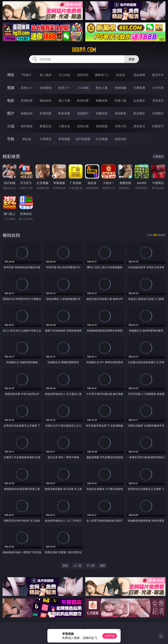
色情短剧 (120, 139)
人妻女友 (64, 126)
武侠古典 (83, 126)
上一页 (78, 566)
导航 (11, 139)
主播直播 (139, 88)
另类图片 (158, 113)
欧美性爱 (83, 100)
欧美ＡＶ (64, 88)
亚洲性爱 (27, 100)
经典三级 (120, 100)
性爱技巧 (158, 126)
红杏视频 (102, 139)
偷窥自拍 (27, 113)
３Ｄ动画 (83, 88)
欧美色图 (64, 113)
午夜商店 (46, 139)
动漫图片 (83, 113)
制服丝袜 (102, 100)
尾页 (103, 566)
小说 (11, 126)
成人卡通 (64, 100)
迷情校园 (102, 126)
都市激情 (27, 126)
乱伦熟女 (139, 100)
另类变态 (158, 100)
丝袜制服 (120, 88)
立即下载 (110, 636)
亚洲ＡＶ (27, 88)
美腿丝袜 (102, 113)
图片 (11, 113)
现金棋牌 (139, 75)
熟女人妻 (102, 88)
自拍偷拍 (46, 88)
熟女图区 (139, 113)
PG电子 (27, 75)
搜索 (132, 59)
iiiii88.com (84, 50)
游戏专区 (83, 75)
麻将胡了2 (102, 75)
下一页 (90, 566)
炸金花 (120, 75)
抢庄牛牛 (158, 75)
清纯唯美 (120, 113)
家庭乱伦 (46, 126)
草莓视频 (64, 139)
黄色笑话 (139, 126)
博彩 (11, 75)
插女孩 (27, 139)
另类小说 (120, 126)
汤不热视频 (83, 139)
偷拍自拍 (46, 100)
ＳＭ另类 (158, 88)
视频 (11, 88)
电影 (11, 100)
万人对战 (64, 75)
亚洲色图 (46, 113)
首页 (65, 566)
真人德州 (46, 75)
